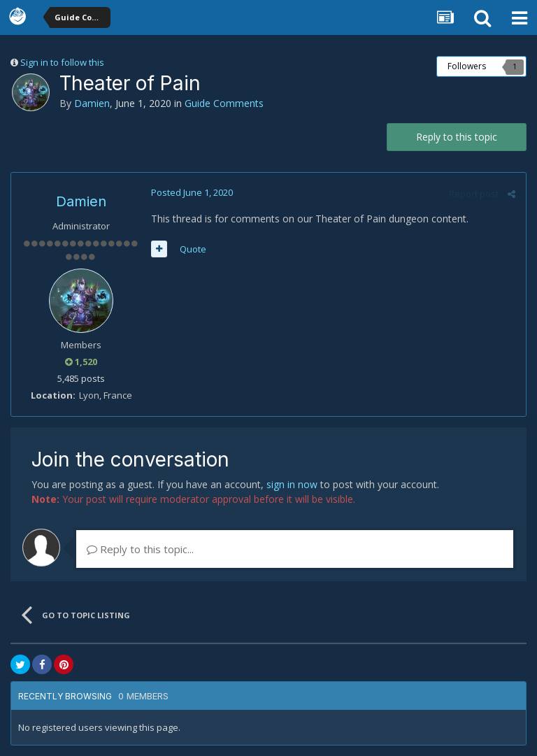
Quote (193, 249)
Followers (467, 66)
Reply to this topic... (140, 549)
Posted (192, 192)
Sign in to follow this (62, 62)
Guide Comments (224, 103)
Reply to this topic (457, 137)
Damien (92, 103)
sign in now (292, 484)
